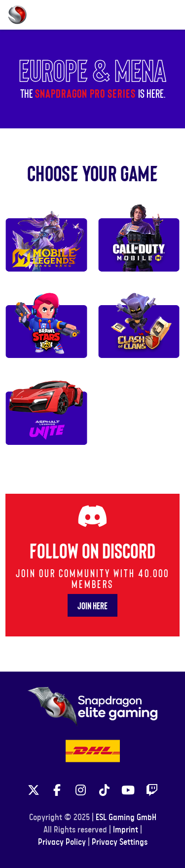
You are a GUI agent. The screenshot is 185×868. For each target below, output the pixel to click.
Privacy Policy (62, 842)
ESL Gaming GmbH (126, 818)
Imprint (126, 830)
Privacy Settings (120, 842)
